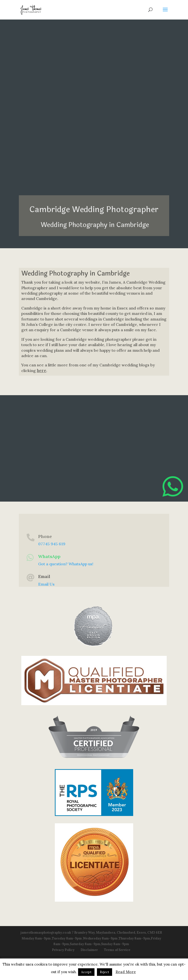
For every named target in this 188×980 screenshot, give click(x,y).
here (41, 371)
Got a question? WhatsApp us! (66, 564)
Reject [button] (105, 972)
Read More (126, 972)
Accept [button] (86, 972)
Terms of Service (117, 950)
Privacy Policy (63, 950)
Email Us (46, 584)
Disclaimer (89, 950)
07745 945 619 (52, 544)
